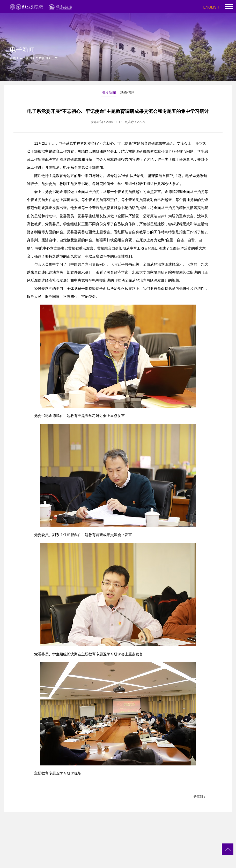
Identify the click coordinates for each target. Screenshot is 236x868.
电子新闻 (26, 58)
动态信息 (127, 92)
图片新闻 (42, 58)
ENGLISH (211, 7)
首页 (13, 58)
